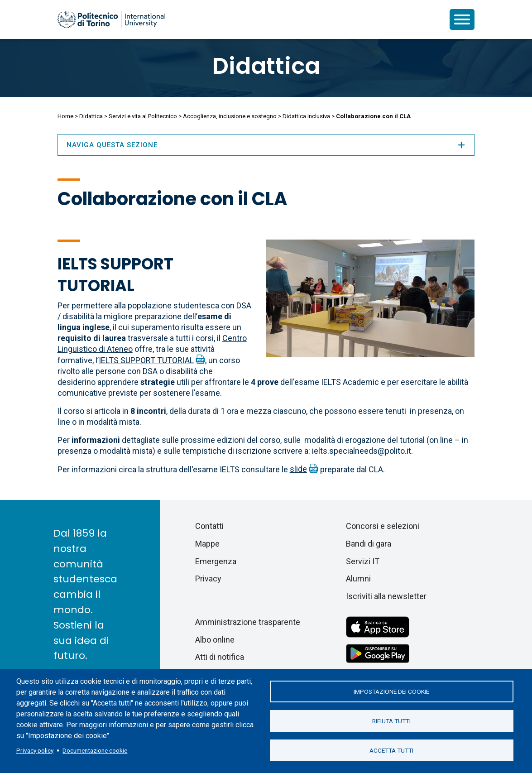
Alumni (358, 579)
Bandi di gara (369, 544)
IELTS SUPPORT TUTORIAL (146, 360)
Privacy (208, 579)
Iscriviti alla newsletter (386, 596)
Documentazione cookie (95, 750)
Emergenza (216, 561)
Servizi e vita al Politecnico (143, 116)
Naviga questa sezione (266, 145)
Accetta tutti (391, 750)
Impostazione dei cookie (391, 691)
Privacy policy (35, 750)
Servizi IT (363, 561)
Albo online (215, 640)
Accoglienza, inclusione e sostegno (230, 116)
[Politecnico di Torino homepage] (111, 19)
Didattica (266, 66)
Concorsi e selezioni (383, 526)
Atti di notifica (220, 657)
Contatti (209, 526)
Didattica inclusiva (306, 116)
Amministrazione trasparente (248, 622)
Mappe (207, 544)
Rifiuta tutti (391, 721)
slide (298, 469)
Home (65, 116)
